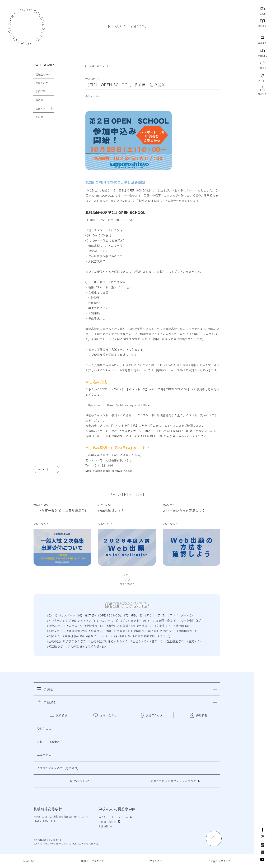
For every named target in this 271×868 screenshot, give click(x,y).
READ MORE (127, 584)
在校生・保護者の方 (93, 861)
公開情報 (104, 826)
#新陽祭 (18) (122, 636)
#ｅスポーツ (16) (71, 615)
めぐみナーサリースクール (113, 817)
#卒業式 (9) (145, 626)
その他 (39, 117)
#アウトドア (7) (155, 615)
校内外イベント (44, 108)
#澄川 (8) (164, 636)
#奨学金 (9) (97, 631)
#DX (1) (52, 615)
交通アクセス (152, 715)
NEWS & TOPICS (127, 27)
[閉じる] (215, 689)
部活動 (39, 100)
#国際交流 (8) (56, 631)
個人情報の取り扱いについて (48, 840)
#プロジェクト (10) (133, 620)
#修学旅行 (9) (56, 626)
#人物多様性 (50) (190, 620)
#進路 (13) (194, 641)
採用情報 (199, 715)
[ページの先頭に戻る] (214, 839)
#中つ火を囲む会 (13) (162, 620)
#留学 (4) (156, 641)
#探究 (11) (54, 636)
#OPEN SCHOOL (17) (113, 615)
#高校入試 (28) (96, 646)
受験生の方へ (43, 74)
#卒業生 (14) (163, 626)
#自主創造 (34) (174, 641)
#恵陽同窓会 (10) (188, 631)
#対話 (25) (167, 631)
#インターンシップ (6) (61, 620)
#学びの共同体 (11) (119, 631)
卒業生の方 (156, 861)
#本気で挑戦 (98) (144, 636)
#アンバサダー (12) (180, 615)
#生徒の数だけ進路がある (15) (109, 641)
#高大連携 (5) (75, 646)
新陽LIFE (46, 704)
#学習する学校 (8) (146, 631)
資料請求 (59, 715)
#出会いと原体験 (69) (121, 626)
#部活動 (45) (55, 646)
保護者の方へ (43, 83)
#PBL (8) (136, 615)
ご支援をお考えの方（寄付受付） (59, 768)
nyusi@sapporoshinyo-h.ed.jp (113, 470)
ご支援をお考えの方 (219, 861)
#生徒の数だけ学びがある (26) (67, 641)
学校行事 (40, 91)
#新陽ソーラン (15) (99, 636)
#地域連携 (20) (77, 631)
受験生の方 (29, 861)
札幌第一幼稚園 (107, 822)
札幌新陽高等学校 (26, 27)
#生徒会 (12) (139, 641)
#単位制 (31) (182, 626)
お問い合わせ (105, 715)
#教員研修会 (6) (73, 636)
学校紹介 (46, 691)
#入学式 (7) (75, 626)
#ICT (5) (90, 615)
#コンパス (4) (109, 620)
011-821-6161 (48, 821)
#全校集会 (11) (94, 626)
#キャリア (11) (88, 620)
